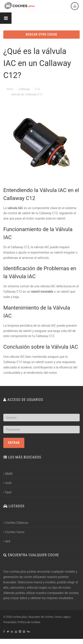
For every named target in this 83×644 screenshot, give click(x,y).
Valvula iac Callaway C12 (27, 94)
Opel (7, 492)
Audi (7, 483)
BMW (8, 474)
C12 (38, 89)
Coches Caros (14, 532)
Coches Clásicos (16, 523)
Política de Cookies (29, 622)
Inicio (10, 89)
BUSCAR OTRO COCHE (41, 34)
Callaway (24, 89)
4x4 (7, 541)
